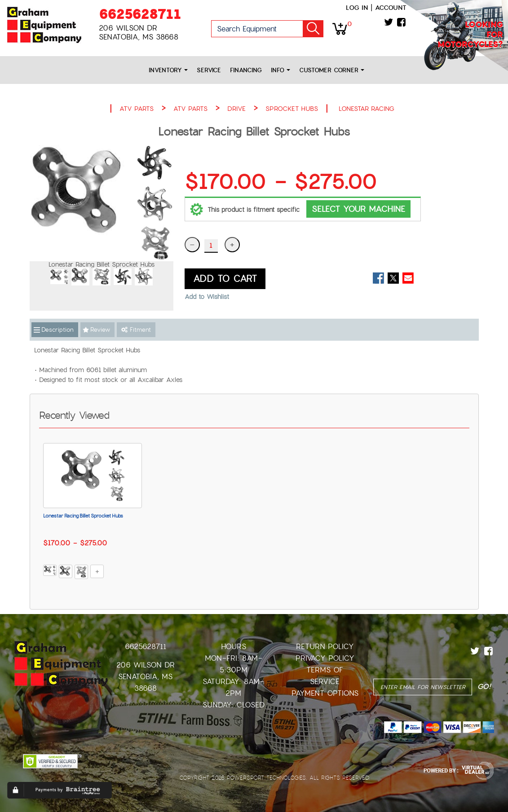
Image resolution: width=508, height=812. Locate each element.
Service (209, 70)
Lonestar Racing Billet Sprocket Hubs (83, 516)
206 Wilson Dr (146, 665)
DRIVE (236, 109)
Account (391, 8)
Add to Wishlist (207, 297)
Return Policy (325, 647)
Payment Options (325, 693)
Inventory (168, 70)
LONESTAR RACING (367, 109)
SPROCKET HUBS (292, 109)
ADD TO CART (225, 279)
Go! (313, 29)
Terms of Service (325, 676)
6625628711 (140, 14)
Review (100, 330)
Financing (246, 70)
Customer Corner (332, 70)
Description (57, 330)
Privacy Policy (325, 658)
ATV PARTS (137, 109)
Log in (357, 8)
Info (281, 70)
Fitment (136, 330)
